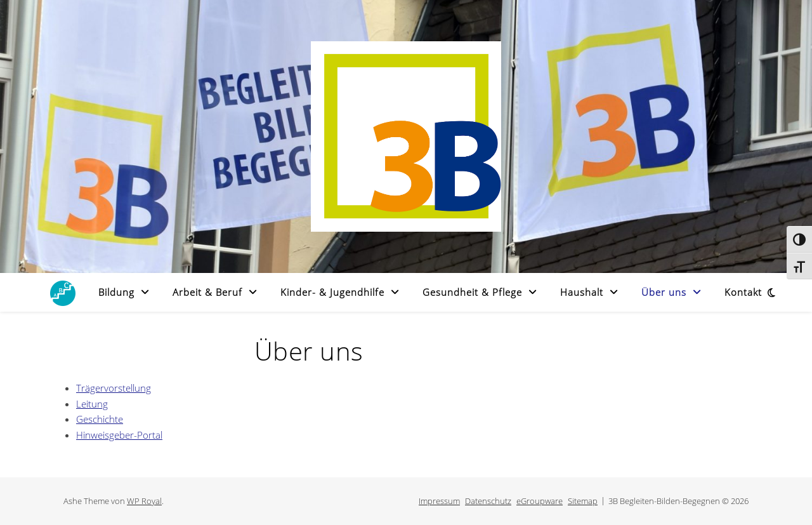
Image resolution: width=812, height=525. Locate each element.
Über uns (664, 292)
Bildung (116, 292)
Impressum (439, 501)
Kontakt (743, 292)
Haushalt (582, 292)
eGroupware (540, 501)
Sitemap (583, 501)
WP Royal (144, 501)
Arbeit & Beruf (207, 292)
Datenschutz (488, 501)
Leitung (92, 404)
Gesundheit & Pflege (472, 292)
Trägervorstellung (114, 388)
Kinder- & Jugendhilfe (332, 292)
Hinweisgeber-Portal (119, 435)
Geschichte (100, 419)
